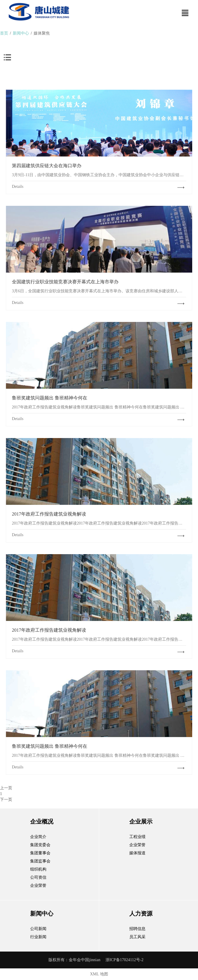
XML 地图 (99, 974)
